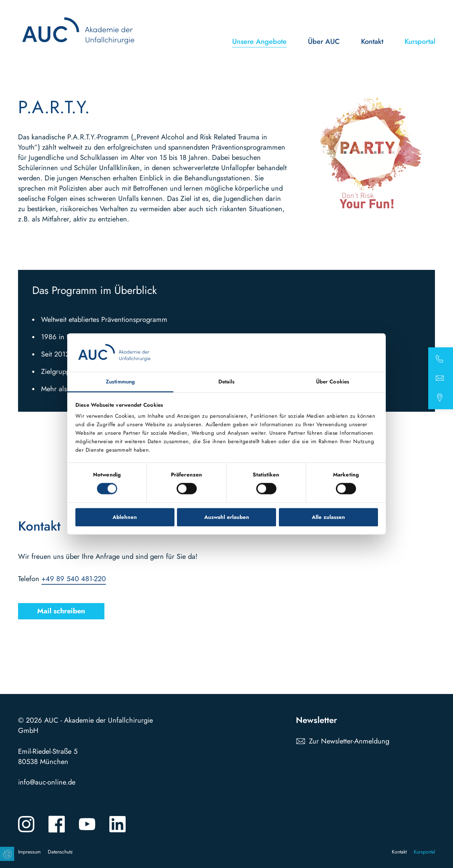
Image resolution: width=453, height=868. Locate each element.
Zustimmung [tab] (120, 382)
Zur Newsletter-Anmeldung (349, 741)
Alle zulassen (328, 517)
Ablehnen (125, 517)
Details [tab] (227, 382)
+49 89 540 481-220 (74, 579)
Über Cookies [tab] (333, 382)
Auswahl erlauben (227, 517)
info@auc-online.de (47, 782)
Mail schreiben (61, 611)
